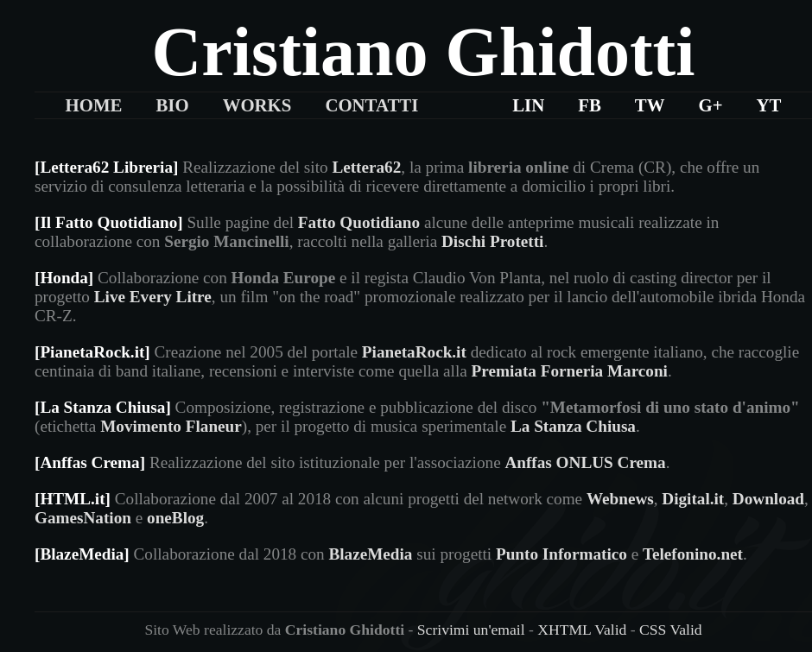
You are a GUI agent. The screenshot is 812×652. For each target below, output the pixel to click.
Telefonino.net (693, 554)
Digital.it (693, 499)
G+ (710, 105)
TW (650, 105)
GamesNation (83, 518)
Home (94, 105)
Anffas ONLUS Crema (585, 462)
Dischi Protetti (492, 241)
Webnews (620, 499)
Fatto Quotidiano (359, 222)
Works (257, 105)
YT (769, 105)
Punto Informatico (561, 554)
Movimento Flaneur (171, 426)
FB (590, 105)
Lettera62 (366, 167)
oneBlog (175, 518)
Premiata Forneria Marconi (570, 371)
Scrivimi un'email (471, 630)
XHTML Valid (582, 630)
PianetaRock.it (414, 352)
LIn (528, 105)
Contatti (371, 105)
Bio (172, 105)
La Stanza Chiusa (573, 426)
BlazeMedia (370, 554)
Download (768, 499)
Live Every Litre (153, 297)
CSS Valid (671, 630)
